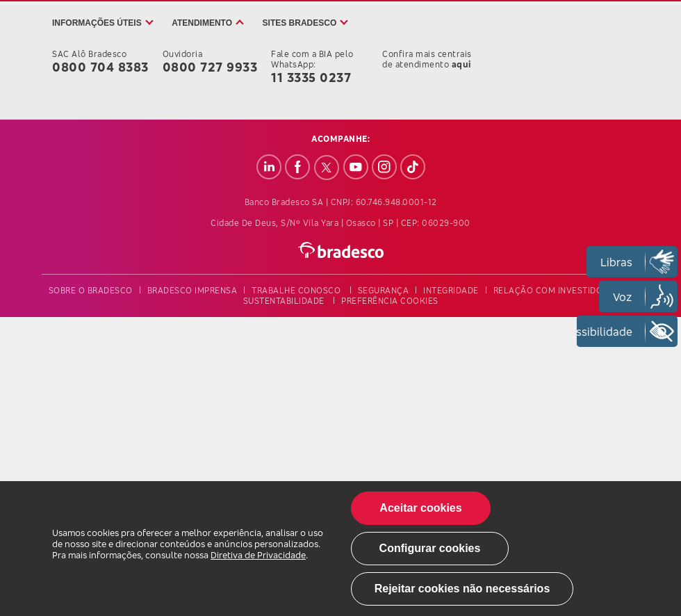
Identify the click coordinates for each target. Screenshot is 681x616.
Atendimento (202, 23)
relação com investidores (556, 290)
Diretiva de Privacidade (258, 555)
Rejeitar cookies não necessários (462, 589)
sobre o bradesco (91, 290)
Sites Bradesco (300, 23)
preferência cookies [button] (390, 301)
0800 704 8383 (100, 67)
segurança (384, 290)
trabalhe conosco (296, 290)
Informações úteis (97, 23)
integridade (451, 290)
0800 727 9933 (210, 67)
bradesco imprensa (192, 290)
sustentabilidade (284, 301)
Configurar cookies (430, 548)
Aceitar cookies (420, 508)
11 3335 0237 (311, 77)
